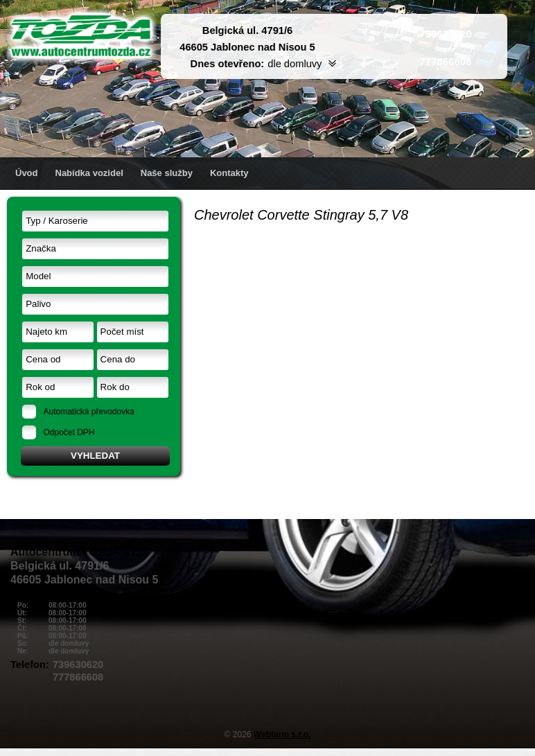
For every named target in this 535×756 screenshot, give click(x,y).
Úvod (27, 173)
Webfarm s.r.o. (282, 735)
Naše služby (167, 173)
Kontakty (229, 173)
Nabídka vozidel (89, 173)
